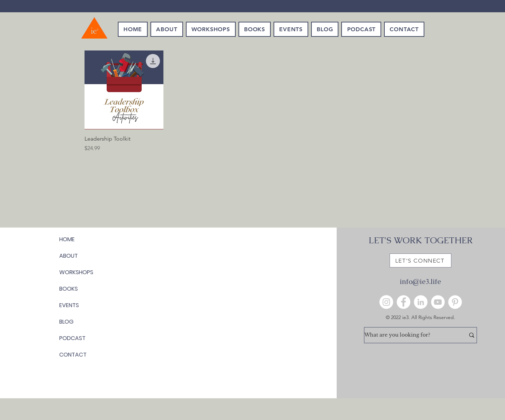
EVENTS (69, 305)
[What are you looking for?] (409, 335)
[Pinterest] (455, 302)
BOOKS (69, 289)
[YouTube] (438, 302)
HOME (67, 239)
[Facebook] (403, 302)
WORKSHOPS (76, 272)
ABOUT (69, 256)
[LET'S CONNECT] (420, 260)
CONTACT (73, 355)
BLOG (66, 322)
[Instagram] (386, 302)
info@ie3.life (420, 282)
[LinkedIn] (421, 302)
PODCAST (72, 338)
